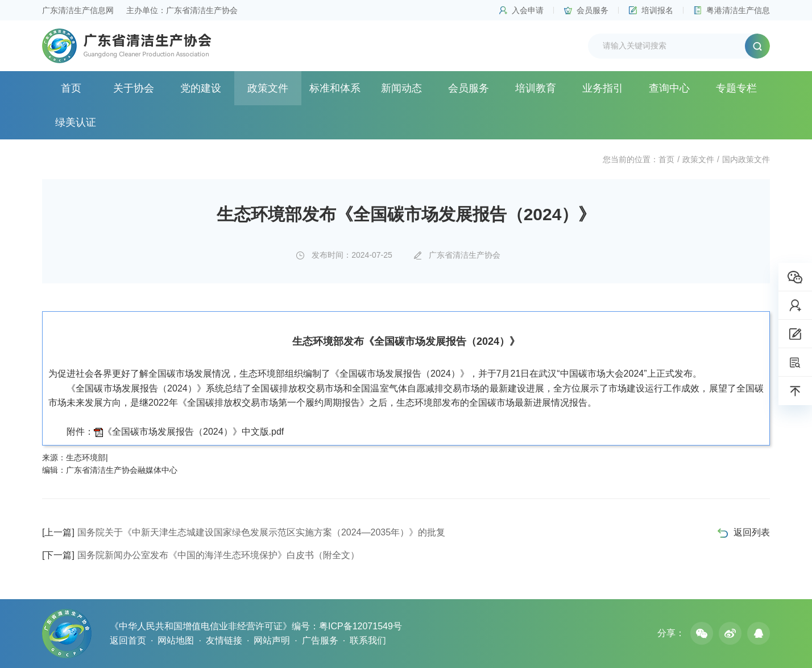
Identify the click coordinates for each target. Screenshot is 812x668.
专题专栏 (736, 88)
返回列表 (752, 532)
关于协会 (134, 88)
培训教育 (536, 88)
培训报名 (657, 10)
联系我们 (368, 640)
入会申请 (528, 10)
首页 (71, 88)
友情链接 (224, 640)
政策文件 (268, 88)
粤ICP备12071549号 (361, 626)
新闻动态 (401, 88)
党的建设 (201, 88)
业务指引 (603, 88)
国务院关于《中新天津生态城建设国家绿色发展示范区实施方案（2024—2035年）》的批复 (244, 532)
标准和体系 (335, 88)
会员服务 (593, 10)
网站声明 (272, 640)
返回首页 (128, 640)
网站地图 (176, 640)
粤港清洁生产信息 (738, 10)
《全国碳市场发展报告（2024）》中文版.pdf (193, 432)
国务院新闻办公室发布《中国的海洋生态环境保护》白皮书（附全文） (201, 555)
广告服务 (320, 640)
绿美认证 (76, 122)
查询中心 (669, 88)
